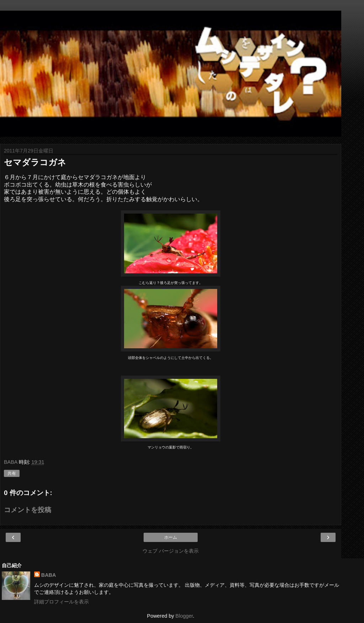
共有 (12, 473)
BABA (49, 575)
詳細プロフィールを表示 (61, 602)
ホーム (171, 537)
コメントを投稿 (28, 510)
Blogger (184, 616)
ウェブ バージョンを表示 (171, 551)
